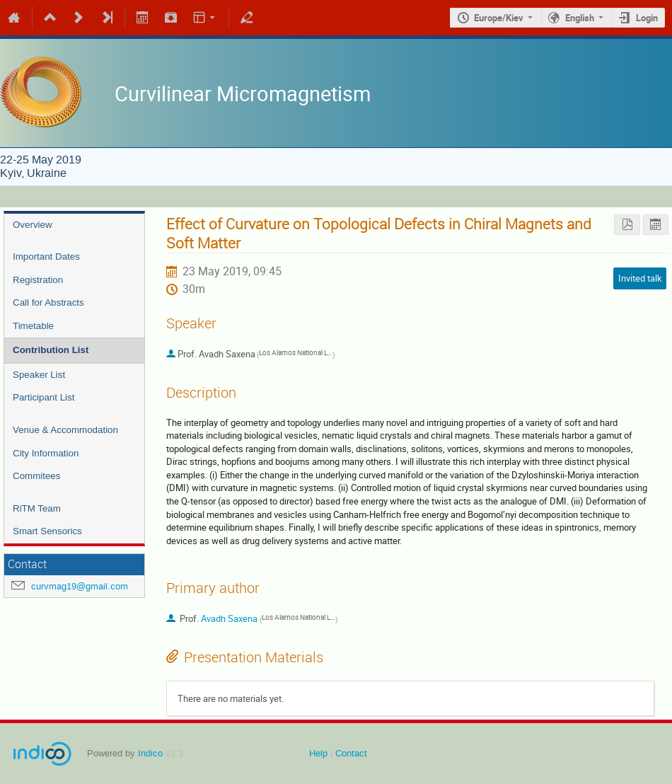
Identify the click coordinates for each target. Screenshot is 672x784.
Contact (351, 753)
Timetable (33, 326)
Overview (33, 225)
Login (647, 18)
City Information (46, 453)
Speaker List (39, 375)
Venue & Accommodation (65, 430)
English (580, 18)
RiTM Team (37, 508)
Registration (38, 280)
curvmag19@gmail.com (80, 586)
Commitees (36, 476)
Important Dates (46, 256)
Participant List (44, 397)
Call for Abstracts (48, 302)
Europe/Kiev (499, 18)
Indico (150, 753)
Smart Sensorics (47, 531)
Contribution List (51, 350)
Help (318, 753)
